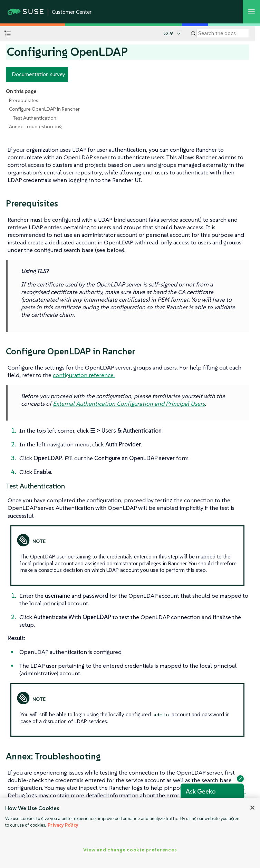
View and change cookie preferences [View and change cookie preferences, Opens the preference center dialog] (130, 850)
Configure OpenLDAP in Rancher (44, 109)
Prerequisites (24, 100)
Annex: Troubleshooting (35, 127)
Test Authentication (35, 118)
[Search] (223, 33)
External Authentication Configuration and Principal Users (129, 404)
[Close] (252, 808)
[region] (130, 833)
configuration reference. (84, 375)
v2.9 (168, 33)
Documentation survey (38, 74)
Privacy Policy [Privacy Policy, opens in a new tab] (63, 825)
